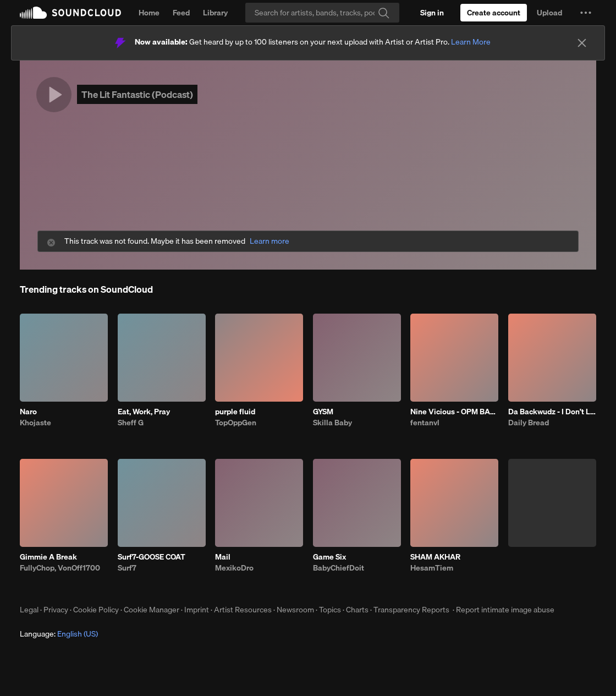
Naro (28, 412)
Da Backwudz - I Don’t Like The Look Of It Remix (552, 412)
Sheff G (131, 423)
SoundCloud (70, 13)
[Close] (582, 43)
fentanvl (425, 423)
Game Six (329, 557)
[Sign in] (432, 13)
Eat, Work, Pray (144, 412)
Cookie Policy (96, 610)
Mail (223, 557)
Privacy (56, 610)
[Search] (322, 13)
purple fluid (235, 412)
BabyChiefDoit (339, 568)
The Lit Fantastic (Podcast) (137, 94)
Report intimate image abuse (505, 610)
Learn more (269, 241)
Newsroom (295, 610)
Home (149, 13)
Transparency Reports (411, 610)
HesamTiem (432, 568)
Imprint (197, 610)
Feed (181, 13)
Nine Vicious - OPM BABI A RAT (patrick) (454, 412)
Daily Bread (529, 423)
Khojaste (35, 423)
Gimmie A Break (48, 557)
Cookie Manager (152, 610)
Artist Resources (243, 610)
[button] (586, 13)
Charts (357, 610)
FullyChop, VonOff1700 (60, 568)
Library (215, 13)
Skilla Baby (332, 423)
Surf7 (127, 568)
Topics (330, 610)
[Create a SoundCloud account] (494, 13)
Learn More (471, 42)
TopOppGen (236, 423)
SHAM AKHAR (435, 557)
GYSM (323, 412)
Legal (29, 610)
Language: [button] (59, 634)
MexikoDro (234, 568)
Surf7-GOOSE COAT (152, 557)
